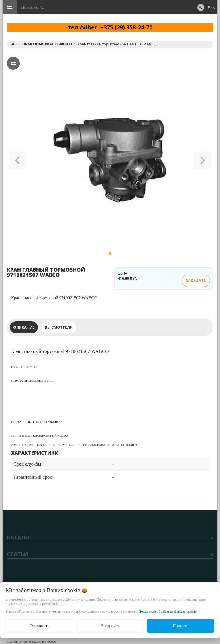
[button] (18, 160)
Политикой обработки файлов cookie (167, 611)
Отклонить (39, 626)
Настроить (110, 626)
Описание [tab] (24, 327)
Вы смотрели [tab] (59, 327)
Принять (181, 626)
